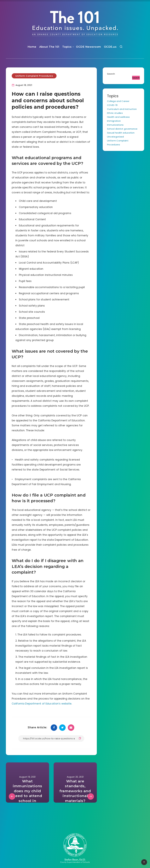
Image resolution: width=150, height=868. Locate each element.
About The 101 (49, 47)
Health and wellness (118, 117)
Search (111, 74)
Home (32, 47)
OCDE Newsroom (89, 47)
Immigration (114, 121)
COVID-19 (112, 105)
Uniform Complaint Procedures (34, 76)
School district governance (122, 129)
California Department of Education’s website (42, 704)
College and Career (118, 101)
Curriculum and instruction (122, 109)
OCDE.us (110, 47)
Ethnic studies (115, 113)
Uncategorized (116, 137)
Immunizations (115, 125)
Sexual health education (121, 133)
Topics (67, 47)
